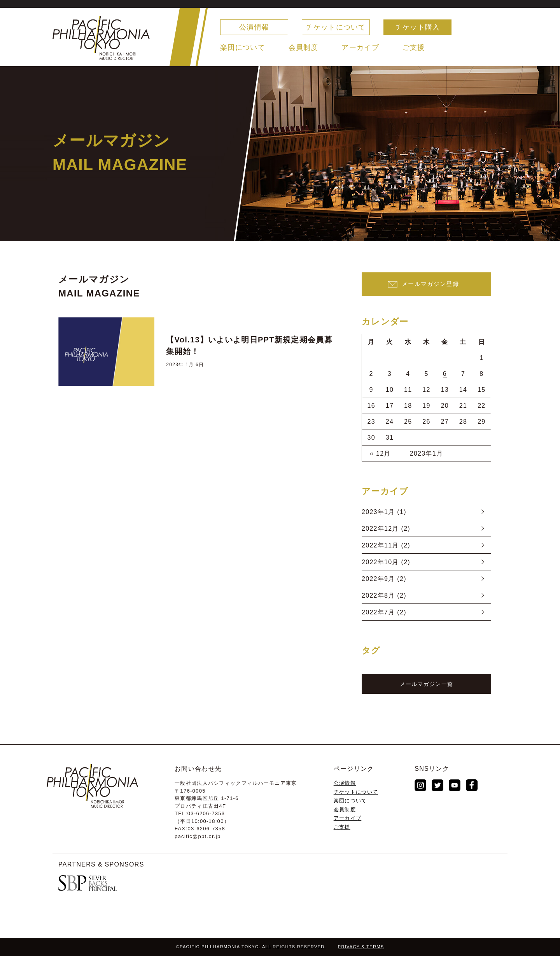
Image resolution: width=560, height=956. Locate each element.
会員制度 (304, 47)
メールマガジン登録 (430, 284)
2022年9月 (378, 579)
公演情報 (254, 27)
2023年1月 (378, 512)
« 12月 (380, 453)
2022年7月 (378, 612)
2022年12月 (380, 529)
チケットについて (336, 27)
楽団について (243, 47)
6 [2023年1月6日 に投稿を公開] (445, 374)
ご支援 (414, 47)
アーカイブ (360, 47)
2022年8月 (378, 596)
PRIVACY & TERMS (361, 947)
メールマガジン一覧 (427, 684)
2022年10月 (380, 562)
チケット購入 (418, 27)
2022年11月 (380, 545)
